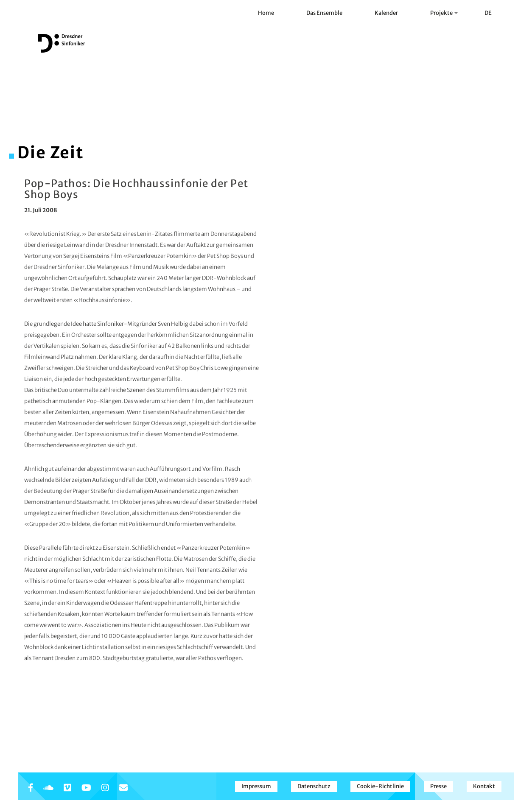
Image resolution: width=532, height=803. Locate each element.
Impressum (256, 786)
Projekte (444, 13)
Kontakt (484, 786)
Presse (438, 786)
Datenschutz (314, 786)
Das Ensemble (324, 13)
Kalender (386, 13)
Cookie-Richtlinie (380, 786)
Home (266, 13)
